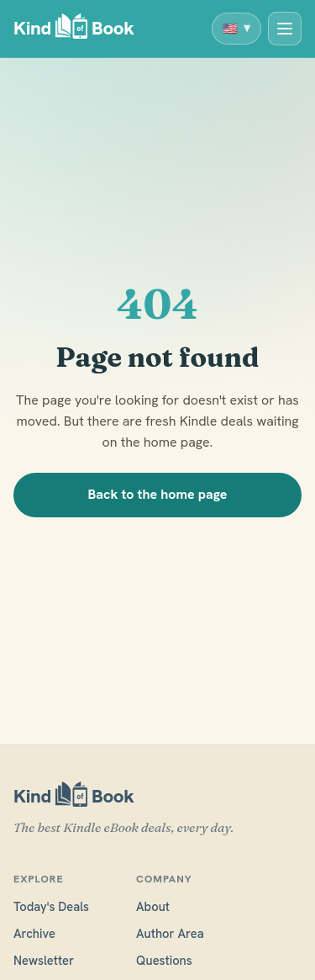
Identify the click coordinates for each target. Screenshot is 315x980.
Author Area (170, 933)
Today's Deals (51, 906)
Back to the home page (158, 494)
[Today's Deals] (285, 29)
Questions (164, 960)
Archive (34, 933)
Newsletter (44, 960)
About (153, 906)
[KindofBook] (74, 29)
